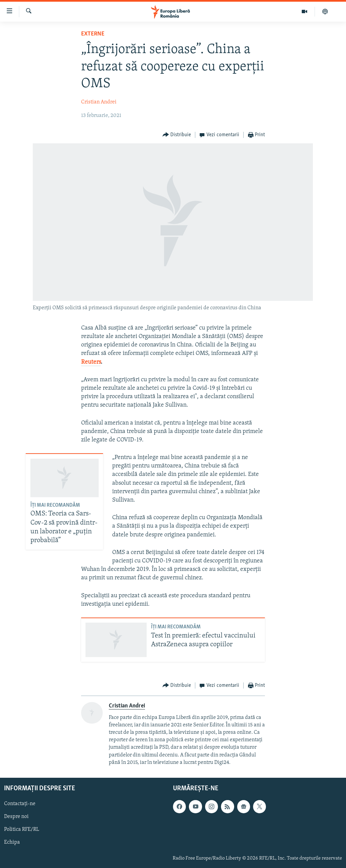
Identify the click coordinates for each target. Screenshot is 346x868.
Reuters (91, 362)
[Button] (177, 135)
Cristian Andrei (99, 102)
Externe (93, 34)
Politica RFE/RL (22, 829)
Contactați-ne (20, 804)
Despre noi (16, 817)
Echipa (12, 842)
